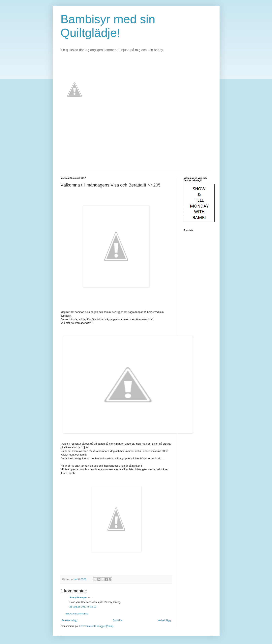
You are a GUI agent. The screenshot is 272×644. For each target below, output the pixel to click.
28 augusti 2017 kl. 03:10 (83, 607)
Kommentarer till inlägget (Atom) (96, 626)
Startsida (118, 620)
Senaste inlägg (69, 620)
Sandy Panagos (78, 598)
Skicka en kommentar (77, 614)
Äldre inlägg (164, 620)
